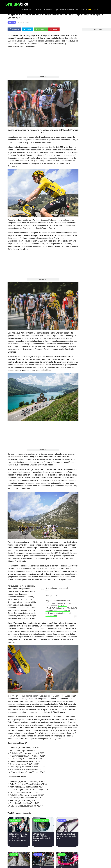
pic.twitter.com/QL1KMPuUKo (58, 611)
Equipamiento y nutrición (64, 10)
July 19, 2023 (51, 616)
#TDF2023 (62, 606)
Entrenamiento (39, 10)
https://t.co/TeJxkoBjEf (68, 608)
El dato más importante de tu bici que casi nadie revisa (66, 836)
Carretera (12, 22)
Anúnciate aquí (43, 77)
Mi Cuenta (96, 10)
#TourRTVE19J (52, 608)
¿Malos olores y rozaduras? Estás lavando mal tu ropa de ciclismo (42, 837)
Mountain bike (26, 10)
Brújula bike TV (81, 10)
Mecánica (50, 10)
